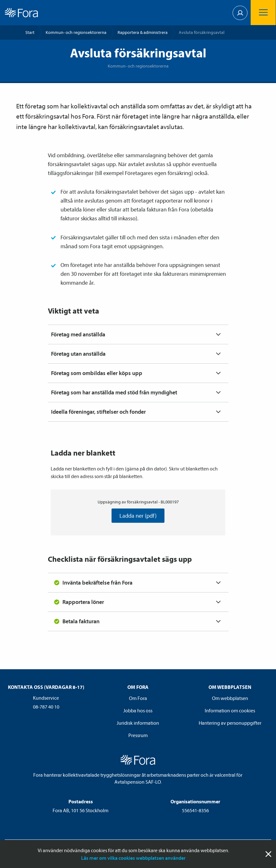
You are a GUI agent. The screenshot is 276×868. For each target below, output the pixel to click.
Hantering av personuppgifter (230, 723)
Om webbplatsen (230, 698)
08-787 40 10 (46, 707)
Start (30, 32)
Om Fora (138, 698)
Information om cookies (230, 710)
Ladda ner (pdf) (138, 516)
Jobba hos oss (138, 710)
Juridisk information (138, 723)
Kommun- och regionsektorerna (76, 32)
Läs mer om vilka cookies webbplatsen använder (133, 858)
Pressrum (138, 735)
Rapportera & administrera (143, 32)
